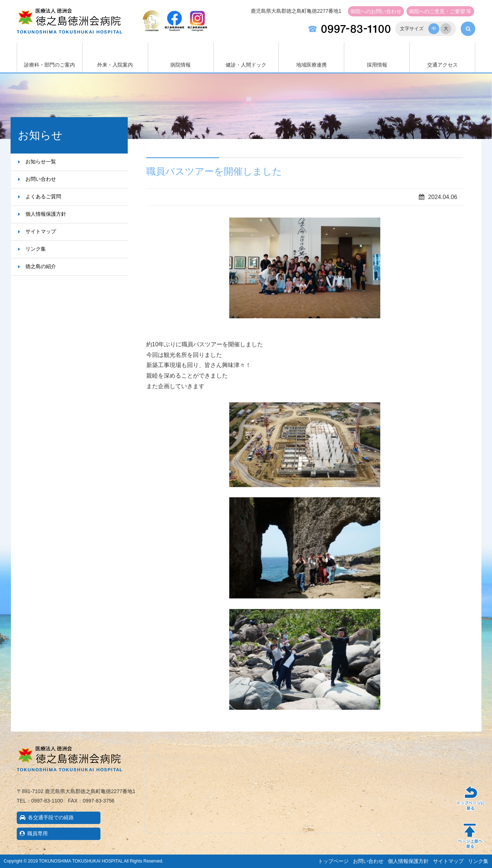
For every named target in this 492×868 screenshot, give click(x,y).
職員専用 (37, 833)
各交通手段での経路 (51, 817)
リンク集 (36, 249)
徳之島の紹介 (41, 266)
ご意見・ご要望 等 (440, 11)
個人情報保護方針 (46, 214)
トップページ (333, 861)
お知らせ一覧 (41, 162)
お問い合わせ (376, 11)
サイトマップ (41, 231)
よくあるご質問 (43, 196)
